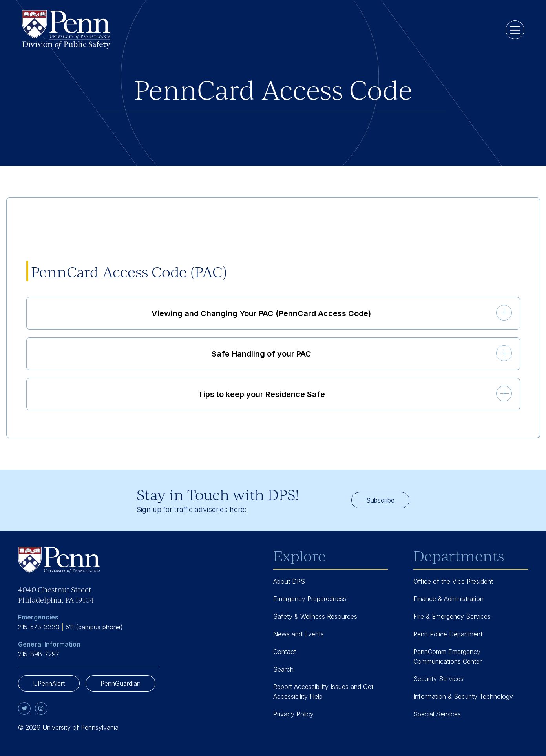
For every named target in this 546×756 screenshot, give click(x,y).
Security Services (438, 679)
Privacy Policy (293, 714)
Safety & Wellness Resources (315, 616)
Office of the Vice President (453, 581)
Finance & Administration (448, 599)
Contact (285, 652)
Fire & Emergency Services (452, 616)
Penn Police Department (448, 634)
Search (283, 669)
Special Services (437, 714)
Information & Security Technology (463, 696)
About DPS (289, 581)
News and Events (299, 634)
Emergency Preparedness (310, 599)
